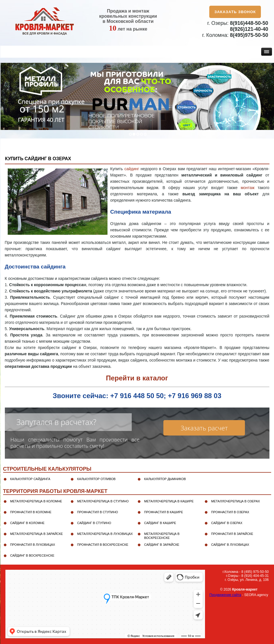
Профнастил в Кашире (164, 512)
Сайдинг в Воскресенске (32, 555)
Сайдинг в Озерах (227, 523)
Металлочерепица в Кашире (169, 501)
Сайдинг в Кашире (160, 523)
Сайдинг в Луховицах (230, 545)
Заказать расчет (204, 428)
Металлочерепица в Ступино (103, 501)
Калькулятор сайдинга (30, 479)
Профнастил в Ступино (98, 512)
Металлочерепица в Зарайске (37, 534)
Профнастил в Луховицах (33, 545)
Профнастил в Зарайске (232, 534)
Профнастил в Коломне (31, 512)
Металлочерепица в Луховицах (105, 534)
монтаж (248, 188)
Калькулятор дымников (165, 479)
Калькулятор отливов (97, 479)
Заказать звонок (235, 12)
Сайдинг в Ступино (94, 523)
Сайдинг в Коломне (28, 523)
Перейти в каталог (137, 378)
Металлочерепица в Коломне (36, 501)
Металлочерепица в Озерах (236, 501)
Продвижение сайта (225, 595)
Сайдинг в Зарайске (162, 545)
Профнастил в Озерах (230, 512)
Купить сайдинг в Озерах (38, 159)
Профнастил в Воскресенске (103, 545)
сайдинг (132, 169)
